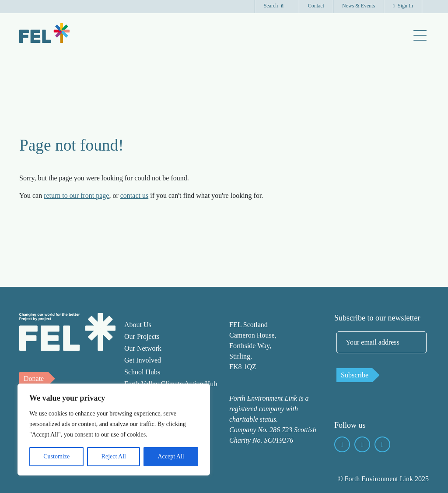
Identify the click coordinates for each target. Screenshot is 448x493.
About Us (138, 325)
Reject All (114, 456)
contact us (134, 195)
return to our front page (76, 195)
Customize (56, 456)
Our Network (143, 348)
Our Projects (142, 336)
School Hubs (142, 372)
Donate (34, 379)
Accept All (171, 456)
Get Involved (143, 360)
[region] (114, 430)
